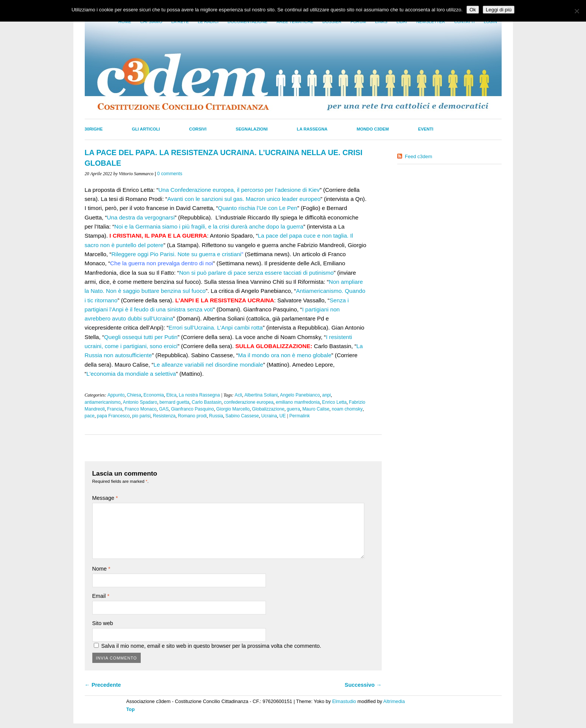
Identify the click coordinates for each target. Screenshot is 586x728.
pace (90, 416)
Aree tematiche (295, 22)
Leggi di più (499, 10)
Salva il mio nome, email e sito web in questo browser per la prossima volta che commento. (211, 646)
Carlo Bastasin (207, 402)
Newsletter (431, 22)
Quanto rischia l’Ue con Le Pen (257, 208)
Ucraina (269, 416)
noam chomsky (347, 409)
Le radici (208, 22)
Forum (358, 22)
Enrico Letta (334, 402)
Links (381, 22)
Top (131, 709)
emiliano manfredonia (298, 402)
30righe (94, 129)
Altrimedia (394, 701)
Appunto (116, 395)
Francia (115, 409)
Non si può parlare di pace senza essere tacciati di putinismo (256, 273)
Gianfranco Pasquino (193, 409)
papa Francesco (113, 416)
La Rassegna (312, 129)
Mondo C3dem (373, 129)
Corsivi (198, 129)
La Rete (180, 22)
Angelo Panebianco (300, 395)
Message (105, 498)
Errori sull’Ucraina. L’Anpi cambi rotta (216, 327)
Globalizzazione (268, 409)
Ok (473, 10)
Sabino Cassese (242, 416)
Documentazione (248, 22)
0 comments (170, 174)
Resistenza (164, 416)
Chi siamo (151, 22)
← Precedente (103, 685)
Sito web (103, 623)
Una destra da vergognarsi (141, 217)
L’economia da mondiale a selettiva (131, 374)
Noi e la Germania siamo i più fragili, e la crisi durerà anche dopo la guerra (209, 226)
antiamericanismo (103, 402)
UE (282, 416)
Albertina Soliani (261, 395)
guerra (293, 409)
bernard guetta (175, 402)
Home (125, 22)
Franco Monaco (141, 409)
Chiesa (134, 395)
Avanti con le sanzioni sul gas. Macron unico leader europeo (244, 199)
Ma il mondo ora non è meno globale (285, 355)
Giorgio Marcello (233, 409)
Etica (171, 395)
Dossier (332, 22)
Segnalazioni (252, 129)
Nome (101, 569)
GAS (164, 409)
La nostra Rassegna (199, 395)
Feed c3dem (418, 156)
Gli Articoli (146, 129)
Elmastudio (344, 701)
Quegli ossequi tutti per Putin (141, 337)
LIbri (402, 22)
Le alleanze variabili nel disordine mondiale (208, 365)
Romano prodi (192, 416)
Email (101, 596)
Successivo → (363, 685)
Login (490, 22)
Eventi (426, 129)
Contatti (464, 22)
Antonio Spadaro (140, 402)
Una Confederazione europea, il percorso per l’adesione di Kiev (239, 190)
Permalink (300, 416)
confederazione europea (249, 402)
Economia (154, 395)
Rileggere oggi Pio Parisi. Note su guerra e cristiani (176, 254)
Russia (216, 416)
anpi (326, 395)
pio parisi (141, 416)
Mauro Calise (316, 409)
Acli (238, 395)
